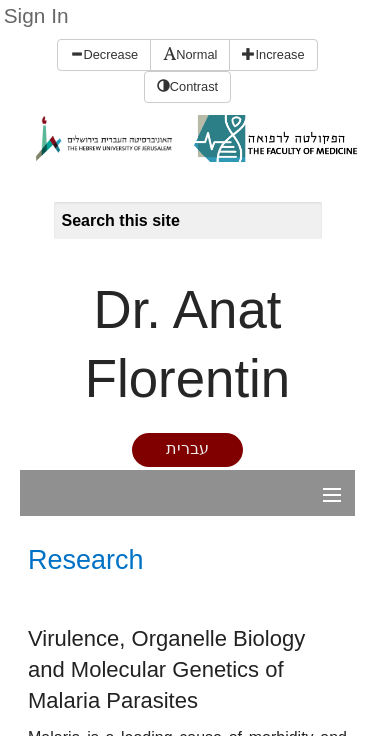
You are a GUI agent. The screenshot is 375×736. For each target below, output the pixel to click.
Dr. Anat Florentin (187, 344)
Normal (190, 54)
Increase (273, 54)
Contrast (187, 86)
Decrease (104, 54)
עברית (187, 448)
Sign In (36, 15)
